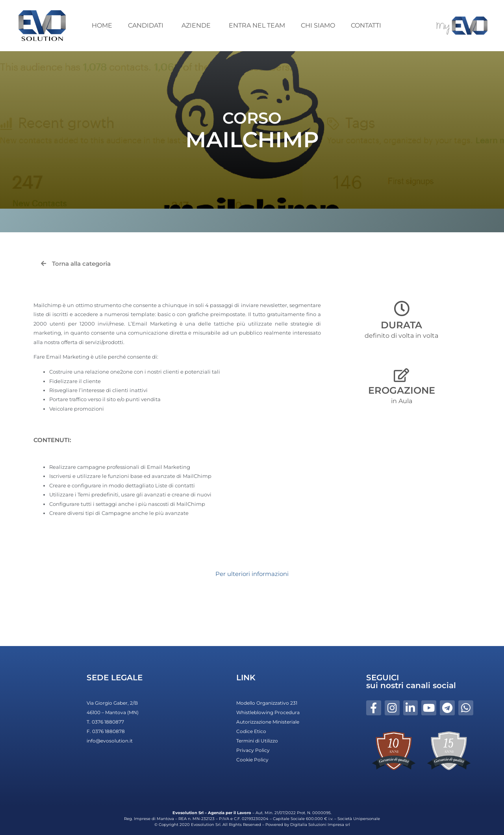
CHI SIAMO (318, 25)
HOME (102, 25)
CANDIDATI (147, 25)
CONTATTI (366, 25)
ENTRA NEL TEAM (257, 25)
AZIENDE (197, 25)
